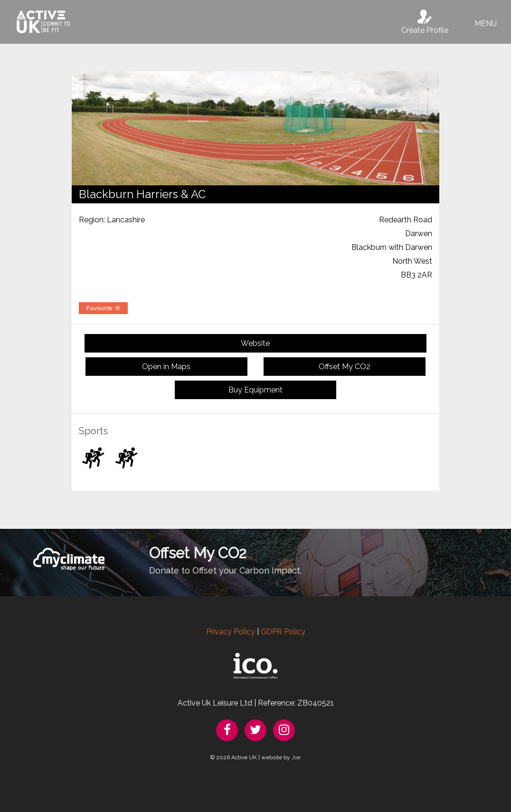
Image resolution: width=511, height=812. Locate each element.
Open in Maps (166, 367)
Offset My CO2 (345, 367)
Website (255, 343)
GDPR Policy (283, 632)
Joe (296, 757)
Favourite (103, 308)
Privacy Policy (231, 632)
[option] (255, 128)
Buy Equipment (255, 390)
